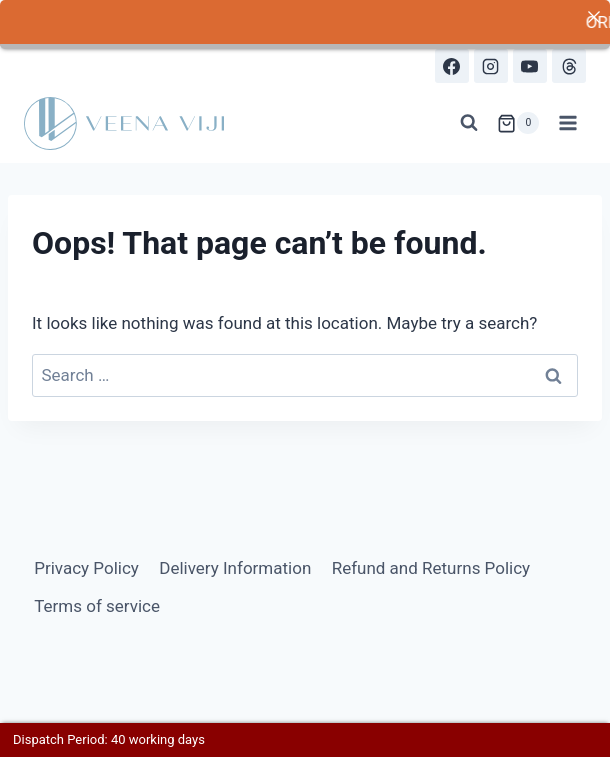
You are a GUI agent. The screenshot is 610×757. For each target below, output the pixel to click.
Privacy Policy (86, 565)
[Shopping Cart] (518, 120)
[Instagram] (491, 63)
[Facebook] (452, 63)
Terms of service (97, 602)
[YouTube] (530, 63)
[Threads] (569, 63)
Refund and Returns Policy (431, 565)
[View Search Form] (469, 120)
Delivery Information (235, 565)
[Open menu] (567, 119)
